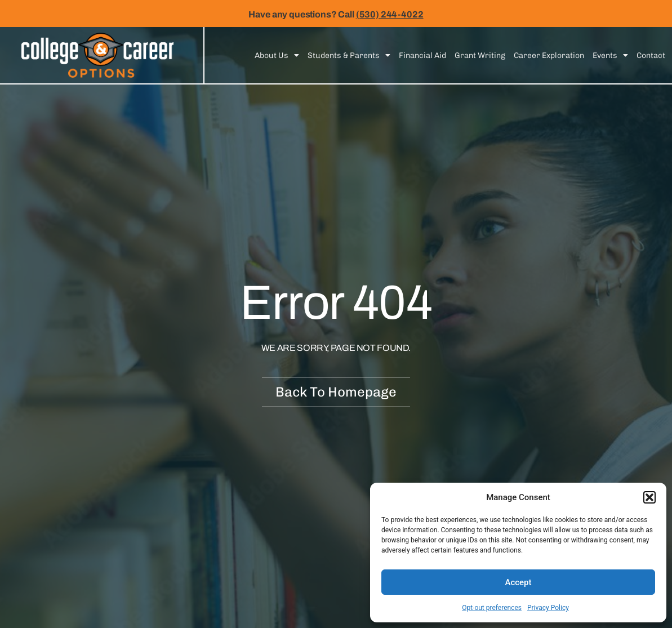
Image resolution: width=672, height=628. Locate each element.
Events (610, 55)
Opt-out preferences (492, 608)
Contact (651, 55)
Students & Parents (349, 55)
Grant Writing (480, 55)
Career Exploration (549, 55)
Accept (518, 582)
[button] (649, 497)
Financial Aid (422, 55)
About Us (277, 55)
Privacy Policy (548, 608)
